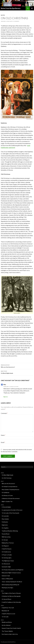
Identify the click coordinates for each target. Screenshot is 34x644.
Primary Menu (32, 8)
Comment (4, 413)
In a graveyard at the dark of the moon (12, 510)
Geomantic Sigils (6, 567)
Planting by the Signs (7, 588)
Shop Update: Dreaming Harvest (10, 490)
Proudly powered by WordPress (8, 642)
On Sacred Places (7, 599)
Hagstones (5, 525)
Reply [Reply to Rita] (6, 397)
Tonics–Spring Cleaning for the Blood (12, 582)
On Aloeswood (6, 564)
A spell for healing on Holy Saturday (11, 602)
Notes (3, 15)
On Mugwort (5, 546)
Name (3, 435)
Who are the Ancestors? (17, 366)
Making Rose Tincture (8, 543)
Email (3, 442)
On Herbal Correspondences (10, 487)
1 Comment (16, 21)
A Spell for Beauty (7, 549)
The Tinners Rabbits (7, 631)
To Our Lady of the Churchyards (10, 513)
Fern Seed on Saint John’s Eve (10, 634)
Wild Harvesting (6, 537)
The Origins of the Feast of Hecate (11, 593)
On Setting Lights (7, 558)
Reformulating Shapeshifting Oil (10, 585)
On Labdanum (6, 492)
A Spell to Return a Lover (8, 614)
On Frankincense (6, 552)
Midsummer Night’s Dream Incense (11, 573)
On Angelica (5, 528)
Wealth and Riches (7, 622)
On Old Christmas (7, 478)
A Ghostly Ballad (6, 507)
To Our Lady (5, 617)
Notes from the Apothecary (11, 8)
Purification (5, 522)
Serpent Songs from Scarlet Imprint (11, 628)
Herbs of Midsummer (7, 579)
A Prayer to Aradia (7, 555)
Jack (11, 21)
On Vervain (5, 540)
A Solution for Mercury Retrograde (11, 596)
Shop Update (5, 519)
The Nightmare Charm (8, 561)
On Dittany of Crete (7, 495)
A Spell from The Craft (8, 608)
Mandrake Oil (5, 611)
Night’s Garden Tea (7, 501)
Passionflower (6, 534)
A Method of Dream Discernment (11, 498)
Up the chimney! (6, 625)
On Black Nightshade (17, 372)
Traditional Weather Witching (10, 531)
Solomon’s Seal (6, 576)
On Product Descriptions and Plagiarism (13, 570)
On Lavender (5, 516)
